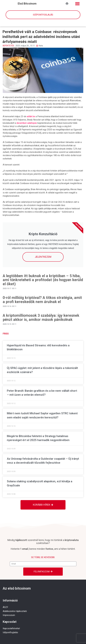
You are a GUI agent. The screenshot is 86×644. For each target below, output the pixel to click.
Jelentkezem (43, 257)
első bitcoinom (27, 4)
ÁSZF (5, 607)
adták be (31, 116)
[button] (77, 4)
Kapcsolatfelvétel (11, 628)
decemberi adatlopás (27, 123)
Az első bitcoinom (17, 588)
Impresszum (9, 615)
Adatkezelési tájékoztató (15, 611)
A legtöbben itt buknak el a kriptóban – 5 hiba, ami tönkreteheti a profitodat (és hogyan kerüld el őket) (43, 280)
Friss (6, 334)
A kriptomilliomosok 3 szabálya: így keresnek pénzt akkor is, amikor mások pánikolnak (41, 318)
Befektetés (8, 46)
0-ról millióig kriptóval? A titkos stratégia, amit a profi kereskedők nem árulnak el (42, 300)
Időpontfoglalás (10, 632)
